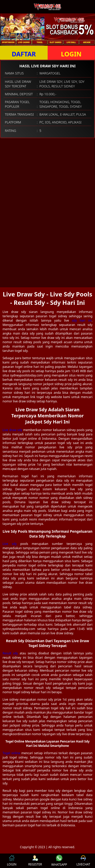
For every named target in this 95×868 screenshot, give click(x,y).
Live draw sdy (12, 430)
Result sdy (10, 653)
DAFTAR (24, 54)
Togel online (11, 753)
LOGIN (71, 54)
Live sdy (10, 544)
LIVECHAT (83, 861)
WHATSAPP (59, 861)
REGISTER (35, 861)
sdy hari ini (82, 320)
